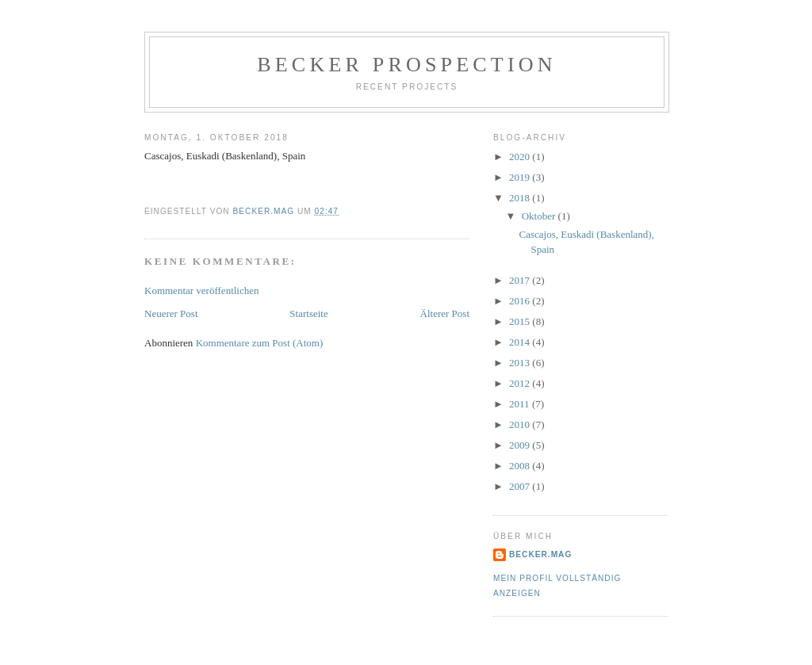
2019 (521, 177)
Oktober (540, 216)
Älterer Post (445, 313)
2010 (521, 424)
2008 (521, 466)
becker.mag (540, 554)
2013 (521, 363)
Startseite (308, 313)
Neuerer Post (171, 313)
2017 (521, 280)
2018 (521, 198)
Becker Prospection (406, 65)
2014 (521, 342)
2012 (521, 383)
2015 (521, 321)
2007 (521, 486)
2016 (521, 301)
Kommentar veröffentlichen (202, 290)
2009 (521, 445)
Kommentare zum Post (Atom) (260, 343)
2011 (521, 404)
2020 (521, 157)
